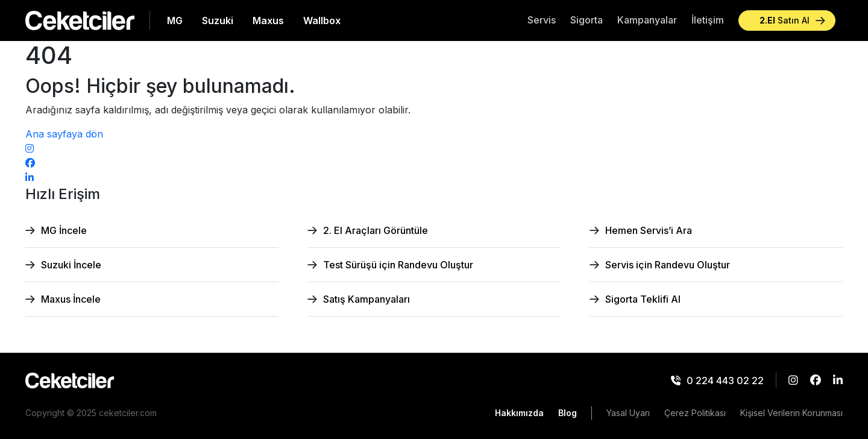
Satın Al (785, 21)
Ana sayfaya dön (64, 134)
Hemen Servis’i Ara (649, 230)
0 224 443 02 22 (717, 381)
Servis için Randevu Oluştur (668, 265)
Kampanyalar (647, 20)
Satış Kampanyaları (366, 299)
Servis (542, 20)
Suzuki (218, 21)
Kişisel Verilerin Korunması (791, 413)
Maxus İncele (71, 299)
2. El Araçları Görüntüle (376, 230)
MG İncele (64, 230)
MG (175, 21)
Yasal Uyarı (628, 413)
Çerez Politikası (695, 413)
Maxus (268, 21)
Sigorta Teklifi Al (643, 299)
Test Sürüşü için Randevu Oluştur (398, 265)
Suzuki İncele (71, 265)
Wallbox (322, 21)
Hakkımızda (519, 413)
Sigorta (587, 20)
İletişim (708, 20)
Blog (568, 413)
